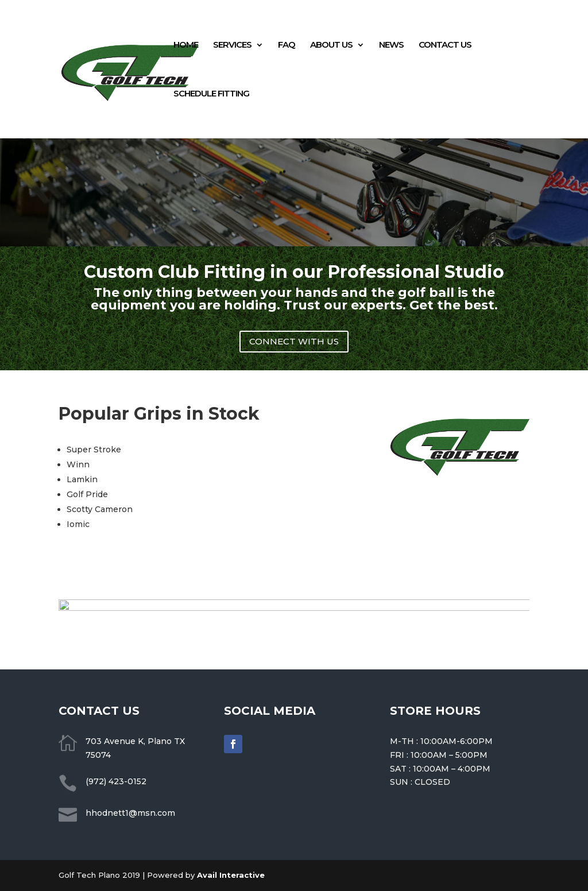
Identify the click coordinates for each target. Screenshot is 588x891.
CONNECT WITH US (294, 341)
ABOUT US (331, 45)
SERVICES (232, 45)
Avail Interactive (231, 875)
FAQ (287, 45)
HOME (186, 45)
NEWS (391, 45)
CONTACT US (445, 45)
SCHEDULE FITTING (211, 94)
